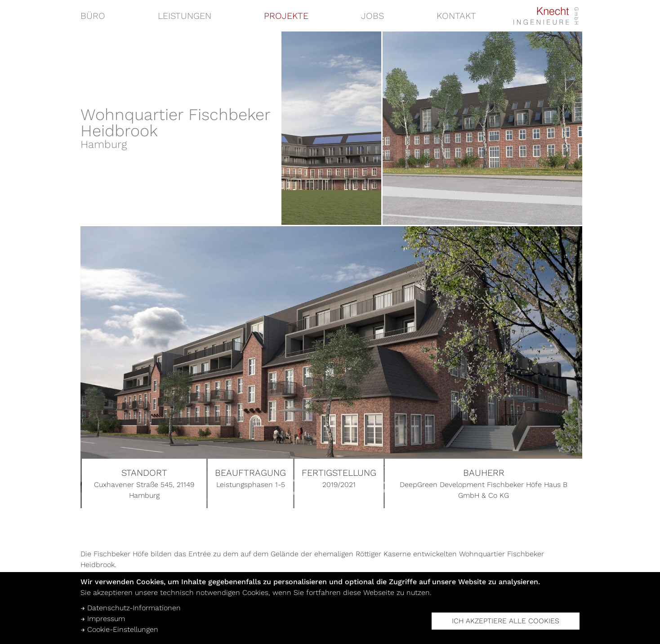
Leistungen (185, 16)
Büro (93, 16)
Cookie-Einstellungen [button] (119, 629)
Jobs (372, 16)
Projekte (286, 16)
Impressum (103, 619)
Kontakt (456, 16)
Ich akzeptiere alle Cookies (506, 621)
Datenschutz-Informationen (131, 608)
